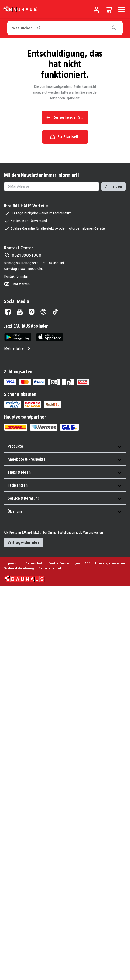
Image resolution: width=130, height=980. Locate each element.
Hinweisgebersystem (110, 563)
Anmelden (114, 186)
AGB (88, 563)
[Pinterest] (43, 312)
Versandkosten (93, 532)
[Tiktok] (55, 312)
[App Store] (50, 337)
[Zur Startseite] (21, 9)
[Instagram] (32, 312)
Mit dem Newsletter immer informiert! (41, 175)
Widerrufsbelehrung (19, 568)
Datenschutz (34, 563)
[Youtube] (20, 312)
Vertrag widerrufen (23, 542)
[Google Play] (18, 337)
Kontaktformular (16, 276)
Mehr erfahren (18, 348)
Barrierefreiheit (50, 568)
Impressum (12, 563)
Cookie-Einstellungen (64, 563)
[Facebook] (8, 312)
